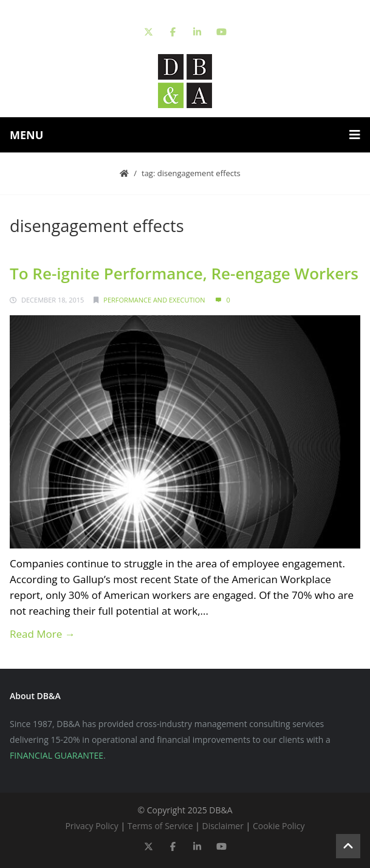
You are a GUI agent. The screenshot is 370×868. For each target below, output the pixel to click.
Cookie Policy (279, 826)
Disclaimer (222, 826)
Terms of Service (160, 826)
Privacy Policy (91, 826)
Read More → (43, 634)
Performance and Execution (154, 300)
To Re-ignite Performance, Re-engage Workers (184, 273)
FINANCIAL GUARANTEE (57, 755)
